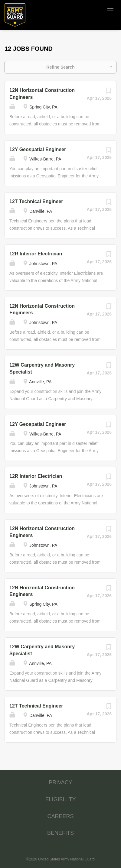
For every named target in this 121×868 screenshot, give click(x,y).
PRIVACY (60, 782)
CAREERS (60, 816)
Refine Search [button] (60, 67)
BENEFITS (60, 833)
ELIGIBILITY (60, 799)
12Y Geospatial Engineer (38, 149)
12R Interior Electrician (36, 254)
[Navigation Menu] (110, 11)
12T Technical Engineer (36, 201)
